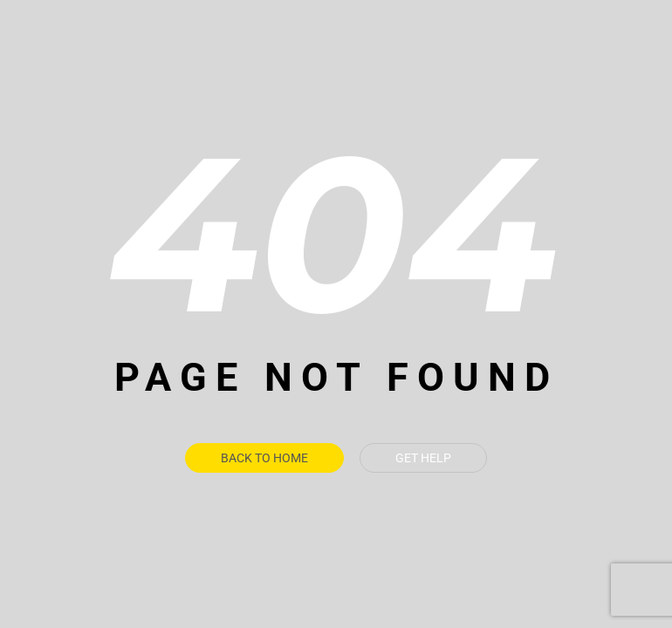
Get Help (423, 458)
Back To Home (264, 458)
